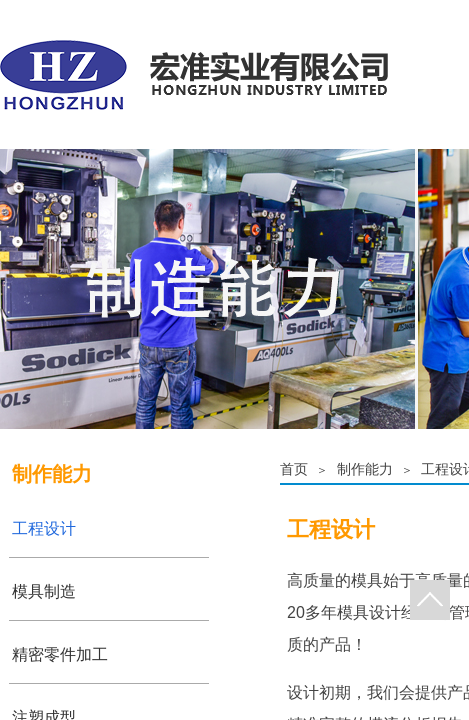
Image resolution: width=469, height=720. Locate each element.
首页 (294, 469)
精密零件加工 (60, 654)
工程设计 (44, 528)
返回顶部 (430, 600)
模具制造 (44, 591)
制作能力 (365, 469)
